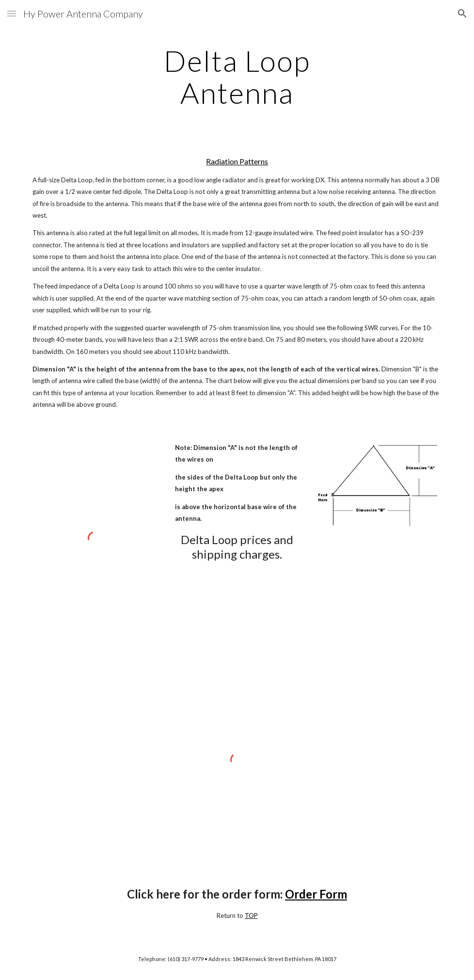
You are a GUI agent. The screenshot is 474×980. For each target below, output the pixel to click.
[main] (237, 77)
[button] (12, 13)
